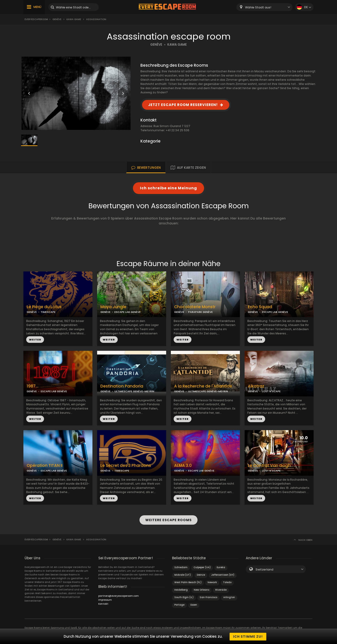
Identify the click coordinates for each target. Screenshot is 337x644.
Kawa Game (74, 19)
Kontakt (103, 604)
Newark (212, 582)
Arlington (229, 597)
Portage (179, 605)
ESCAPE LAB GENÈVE (128, 312)
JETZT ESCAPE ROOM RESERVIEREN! (183, 105)
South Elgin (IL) (184, 597)
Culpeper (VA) (202, 567)
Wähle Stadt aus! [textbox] (258, 7)
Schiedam (181, 567)
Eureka (221, 567)
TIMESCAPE (48, 312)
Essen (194, 605)
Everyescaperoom (36, 19)
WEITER (35, 340)
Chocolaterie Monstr (195, 307)
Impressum (105, 600)
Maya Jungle (113, 307)
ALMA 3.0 (183, 466)
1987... (33, 386)
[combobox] (264, 7)
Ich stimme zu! (248, 637)
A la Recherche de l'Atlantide (203, 386)
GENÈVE (156, 45)
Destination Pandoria (122, 386)
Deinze (201, 575)
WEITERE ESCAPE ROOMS (168, 520)
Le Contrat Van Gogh (269, 466)
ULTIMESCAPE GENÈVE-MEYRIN (134, 391)
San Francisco (208, 597)
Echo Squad (260, 307)
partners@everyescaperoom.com (119, 596)
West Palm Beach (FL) (188, 582)
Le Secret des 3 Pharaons (126, 466)
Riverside (221, 590)
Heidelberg (181, 590)
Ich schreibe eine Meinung (168, 188)
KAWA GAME (177, 45)
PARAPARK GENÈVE (200, 312)
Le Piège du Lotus (44, 307)
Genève (57, 19)
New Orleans (201, 590)
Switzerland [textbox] (264, 569)
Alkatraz (256, 386)
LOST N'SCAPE (271, 391)
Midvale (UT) (183, 575)
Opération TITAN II (45, 466)
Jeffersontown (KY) (223, 575)
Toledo (227, 582)
